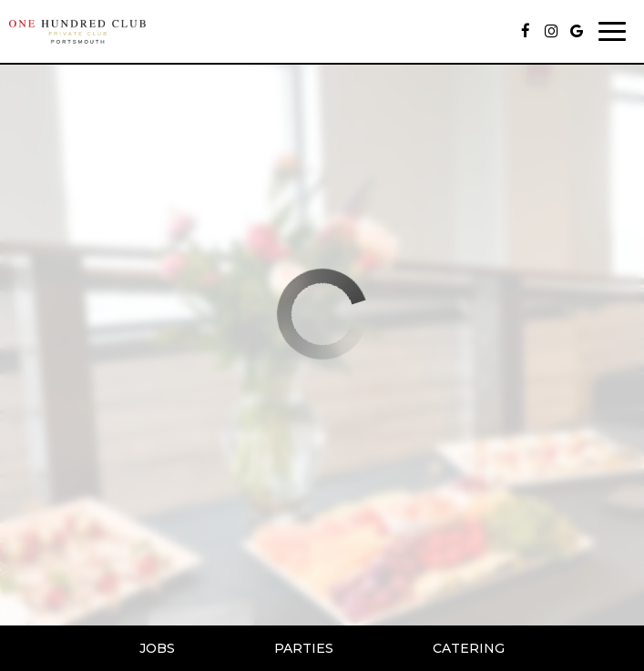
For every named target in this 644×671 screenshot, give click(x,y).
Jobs (157, 648)
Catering (469, 648)
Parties (304, 648)
